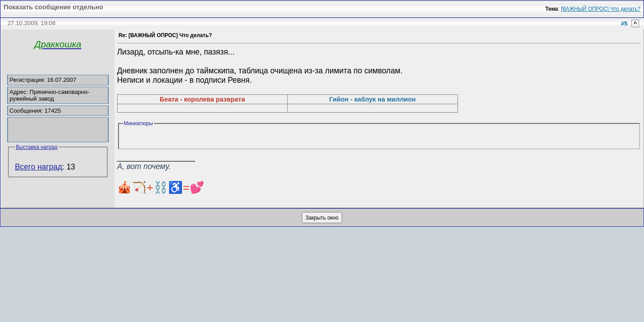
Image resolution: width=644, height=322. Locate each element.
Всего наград (38, 167)
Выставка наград (36, 147)
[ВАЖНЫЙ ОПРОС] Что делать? (601, 9)
